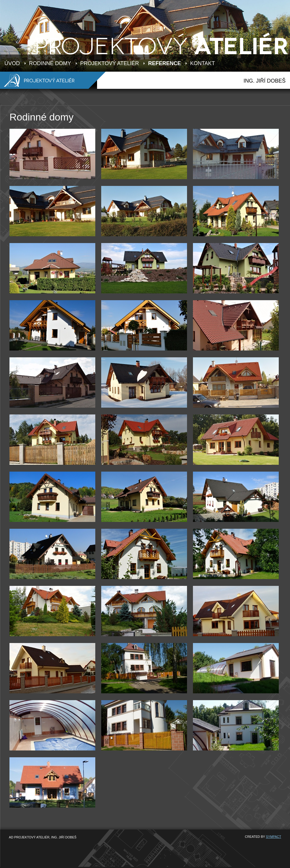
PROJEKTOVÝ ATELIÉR (109, 63)
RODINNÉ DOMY (50, 63)
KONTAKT (202, 63)
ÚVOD (12, 63)
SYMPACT (274, 837)
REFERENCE (164, 63)
